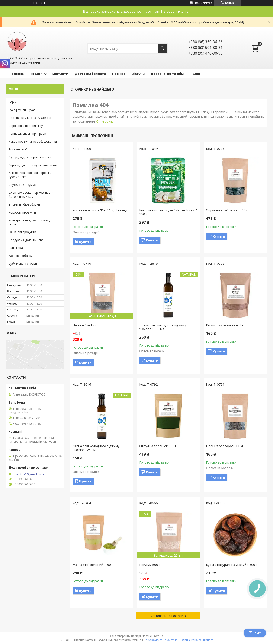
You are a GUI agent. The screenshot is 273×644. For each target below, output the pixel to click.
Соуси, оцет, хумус (22, 185)
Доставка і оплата (90, 74)
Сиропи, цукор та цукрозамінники (33, 165)
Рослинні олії (18, 149)
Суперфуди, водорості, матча (30, 157)
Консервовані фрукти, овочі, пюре (29, 222)
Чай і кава (16, 248)
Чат (255, 633)
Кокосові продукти (22, 212)
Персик (106, 121)
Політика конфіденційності (197, 640)
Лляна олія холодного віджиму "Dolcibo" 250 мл (96, 448)
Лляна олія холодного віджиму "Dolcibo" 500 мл (163, 327)
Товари (36, 74)
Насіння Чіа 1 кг (84, 325)
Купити (85, 242)
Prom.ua (158, 636)
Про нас (119, 74)
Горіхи (13, 102)
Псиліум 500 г (150, 565)
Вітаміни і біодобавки (24, 204)
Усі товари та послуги (167, 616)
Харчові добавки (21, 256)
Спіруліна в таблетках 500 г (227, 210)
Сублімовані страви (23, 264)
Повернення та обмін (169, 74)
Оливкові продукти (22, 232)
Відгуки (138, 74)
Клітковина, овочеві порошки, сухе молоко (30, 175)
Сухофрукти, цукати (23, 110)
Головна (17, 74)
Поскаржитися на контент (160, 640)
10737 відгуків (203, 3)
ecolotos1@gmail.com (28, 474)
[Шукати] (163, 48)
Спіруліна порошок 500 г (158, 446)
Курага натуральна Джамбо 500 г (232, 565)
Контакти (60, 74)
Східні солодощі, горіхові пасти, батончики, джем (31, 195)
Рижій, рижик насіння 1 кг (225, 325)
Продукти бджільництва (26, 240)
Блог (197, 74)
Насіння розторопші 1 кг (225, 446)
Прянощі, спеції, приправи (27, 134)
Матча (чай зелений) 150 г (93, 565)
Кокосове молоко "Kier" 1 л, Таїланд (100, 210)
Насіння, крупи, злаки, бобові (30, 118)
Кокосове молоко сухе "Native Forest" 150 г (168, 212)
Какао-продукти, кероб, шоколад (33, 141)
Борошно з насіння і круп (27, 126)
